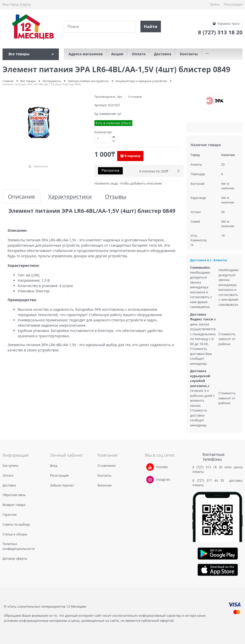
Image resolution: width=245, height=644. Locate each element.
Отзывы (116, 197)
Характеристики (70, 197)
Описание (21, 197)
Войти (215, 4)
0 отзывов (135, 97)
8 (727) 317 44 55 (210, 481)
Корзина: (228, 24)
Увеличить (41, 166)
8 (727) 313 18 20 (207, 467)
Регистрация (233, 4)
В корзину (133, 156)
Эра (120, 97)
